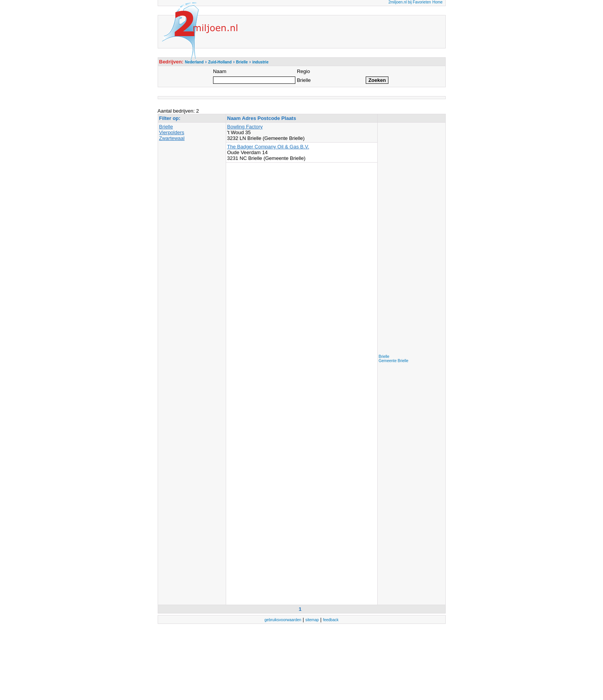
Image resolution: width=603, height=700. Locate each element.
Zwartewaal (172, 138)
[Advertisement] (410, 239)
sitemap (312, 620)
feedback (331, 620)
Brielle (166, 127)
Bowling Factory (245, 127)
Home (437, 2)
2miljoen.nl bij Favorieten (410, 2)
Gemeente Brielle (394, 361)
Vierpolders (172, 132)
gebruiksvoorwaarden (283, 620)
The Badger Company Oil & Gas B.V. (268, 147)
